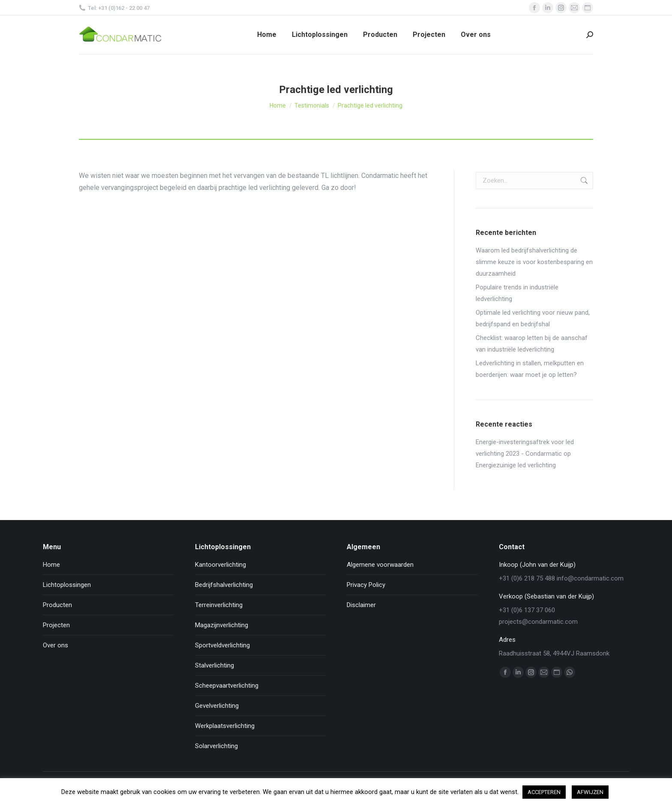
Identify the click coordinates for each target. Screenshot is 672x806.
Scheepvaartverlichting (227, 686)
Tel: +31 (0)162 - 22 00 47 (114, 8)
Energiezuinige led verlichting (516, 465)
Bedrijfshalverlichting (224, 585)
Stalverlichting (214, 665)
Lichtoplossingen (67, 585)
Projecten (56, 625)
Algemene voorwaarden (380, 565)
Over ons (55, 645)
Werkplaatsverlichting (225, 726)
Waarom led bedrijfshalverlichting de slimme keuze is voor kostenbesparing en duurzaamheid (534, 262)
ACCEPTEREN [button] (544, 792)
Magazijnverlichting (222, 625)
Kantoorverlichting (220, 565)
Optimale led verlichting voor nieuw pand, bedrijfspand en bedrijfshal (533, 318)
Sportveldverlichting (222, 645)
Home (51, 565)
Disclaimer (361, 605)
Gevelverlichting (217, 706)
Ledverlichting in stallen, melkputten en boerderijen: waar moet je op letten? (530, 369)
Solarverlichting (216, 746)
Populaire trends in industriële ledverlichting (517, 293)
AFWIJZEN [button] (590, 792)
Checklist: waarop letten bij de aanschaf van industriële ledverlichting (532, 344)
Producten (57, 605)
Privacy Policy (366, 585)
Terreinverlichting (219, 605)
